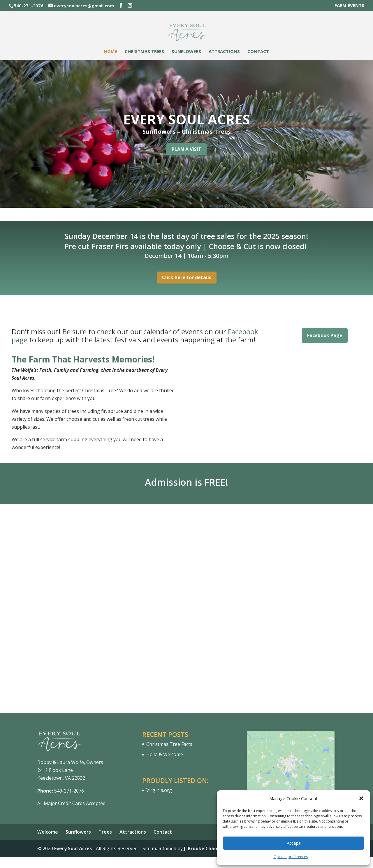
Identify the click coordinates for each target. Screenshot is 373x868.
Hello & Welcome (165, 754)
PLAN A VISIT (186, 149)
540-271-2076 (69, 791)
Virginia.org (159, 790)
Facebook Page (325, 335)
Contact (258, 52)
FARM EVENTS (349, 6)
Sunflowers (186, 52)
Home (111, 52)
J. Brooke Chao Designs (210, 848)
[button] (361, 798)
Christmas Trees (144, 52)
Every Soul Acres (73, 848)
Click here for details (187, 277)
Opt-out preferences (291, 857)
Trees (105, 832)
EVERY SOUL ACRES (187, 119)
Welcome (48, 832)
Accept (294, 843)
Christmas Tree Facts (169, 744)
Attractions (224, 52)
